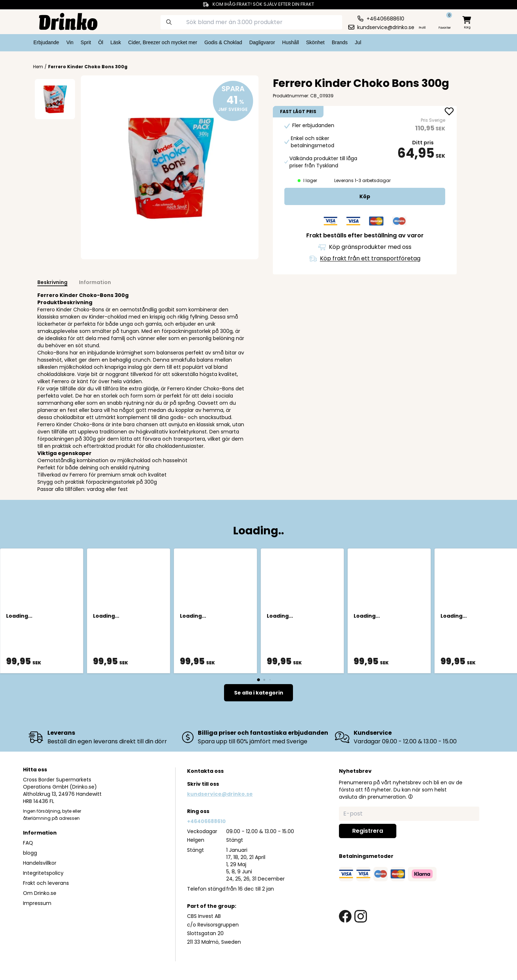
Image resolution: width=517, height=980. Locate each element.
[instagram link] (361, 916)
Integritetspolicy (43, 873)
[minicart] (467, 23)
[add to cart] (365, 196)
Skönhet (315, 42)
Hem (38, 67)
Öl (101, 42)
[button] (410, 796)
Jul (358, 42)
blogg (30, 853)
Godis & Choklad (223, 42)
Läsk (116, 42)
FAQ (28, 843)
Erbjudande (46, 42)
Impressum (37, 903)
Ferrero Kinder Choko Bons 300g (88, 67)
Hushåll (291, 42)
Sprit (86, 42)
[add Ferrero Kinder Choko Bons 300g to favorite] (449, 112)
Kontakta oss (205, 771)
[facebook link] (345, 916)
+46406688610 (206, 821)
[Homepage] (62, 21)
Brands (340, 42)
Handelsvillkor (40, 863)
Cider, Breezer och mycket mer (163, 42)
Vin (70, 42)
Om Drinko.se (40, 893)
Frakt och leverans (46, 883)
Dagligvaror (262, 42)
